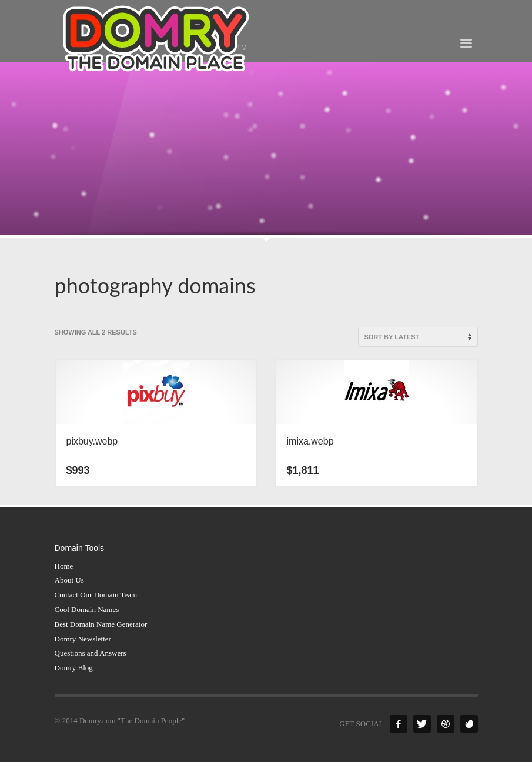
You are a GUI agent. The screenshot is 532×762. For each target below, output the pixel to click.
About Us (69, 580)
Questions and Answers (91, 653)
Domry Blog (74, 668)
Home (64, 566)
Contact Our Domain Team (96, 595)
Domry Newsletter (83, 639)
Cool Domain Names (87, 609)
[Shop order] (418, 337)
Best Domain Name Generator (101, 624)
